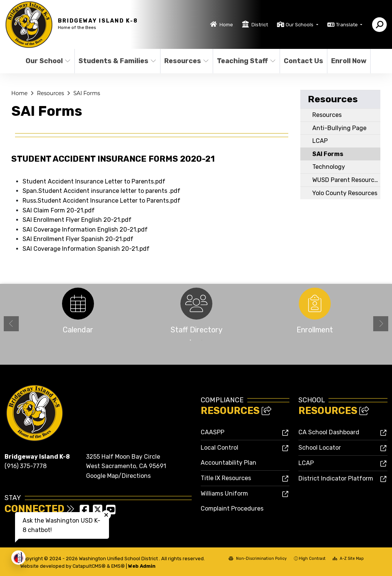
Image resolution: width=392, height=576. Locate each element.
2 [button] (202, 340)
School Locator (320, 448)
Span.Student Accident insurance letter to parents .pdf (101, 191)
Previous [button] (11, 324)
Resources (186, 61)
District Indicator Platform (336, 478)
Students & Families (115, 61)
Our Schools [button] (300, 25)
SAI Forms (87, 93)
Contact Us (303, 61)
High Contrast (312, 559)
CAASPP (213, 432)
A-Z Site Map (348, 559)
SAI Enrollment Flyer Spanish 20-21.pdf (78, 239)
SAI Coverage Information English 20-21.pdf (85, 230)
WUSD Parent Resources (347, 180)
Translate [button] (347, 25)
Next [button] (381, 324)
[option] (78, 313)
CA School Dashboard (329, 432)
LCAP (320, 141)
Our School (47, 61)
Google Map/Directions (118, 476)
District (260, 25)
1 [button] (191, 340)
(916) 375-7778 (26, 466)
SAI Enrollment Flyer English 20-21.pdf (77, 220)
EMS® (118, 566)
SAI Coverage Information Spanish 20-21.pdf (86, 249)
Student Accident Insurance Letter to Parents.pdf (94, 181)
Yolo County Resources (345, 193)
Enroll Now (349, 61)
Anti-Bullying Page (339, 128)
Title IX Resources (226, 478)
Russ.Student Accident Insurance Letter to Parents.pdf (101, 201)
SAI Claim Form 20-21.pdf (59, 210)
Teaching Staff (245, 61)
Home (226, 25)
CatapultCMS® (89, 566)
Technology (329, 167)
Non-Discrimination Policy (258, 559)
